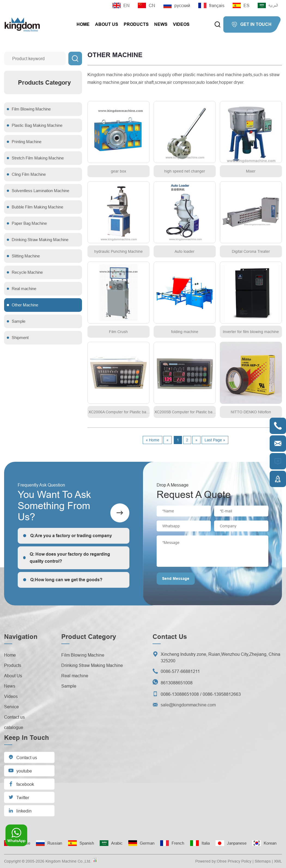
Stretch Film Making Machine (38, 158)
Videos (181, 24)
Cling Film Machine (29, 174)
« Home (153, 440)
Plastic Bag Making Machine (37, 125)
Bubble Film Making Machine (37, 207)
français (211, 5)
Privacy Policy (240, 861)
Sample (19, 321)
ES (241, 5)
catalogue (14, 727)
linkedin (20, 810)
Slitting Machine (26, 256)
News (161, 24)
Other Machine (25, 305)
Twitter (19, 797)
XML (278, 861)
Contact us (14, 717)
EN (121, 5)
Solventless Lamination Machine (40, 191)
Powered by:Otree (211, 861)
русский (177, 5)
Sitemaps (263, 861)
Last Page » (215, 440)
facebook (21, 784)
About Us (107, 24)
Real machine (24, 289)
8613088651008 (177, 683)
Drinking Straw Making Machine (40, 240)
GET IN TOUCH (252, 24)
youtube (20, 770)
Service (11, 707)
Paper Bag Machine (29, 223)
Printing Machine (27, 142)
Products (136, 24)
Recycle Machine (27, 272)
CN (147, 5)
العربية (268, 5)
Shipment (20, 338)
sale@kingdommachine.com (188, 705)
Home (83, 24)
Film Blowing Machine (31, 109)
